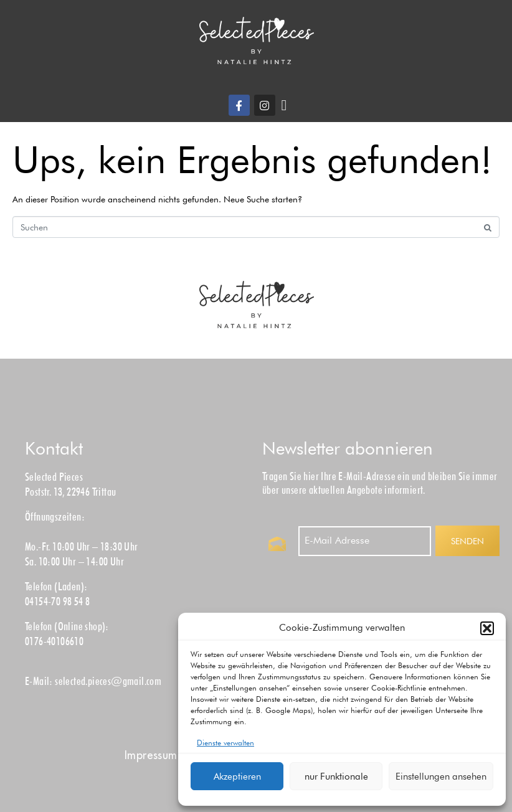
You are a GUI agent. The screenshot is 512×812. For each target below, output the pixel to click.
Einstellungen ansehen (441, 777)
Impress (151, 755)
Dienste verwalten (225, 743)
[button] (487, 628)
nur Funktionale (336, 777)
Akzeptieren (237, 777)
